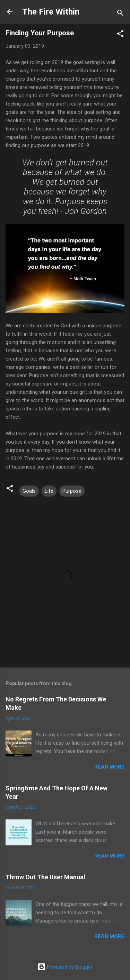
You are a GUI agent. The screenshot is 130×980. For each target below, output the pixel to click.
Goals (29, 491)
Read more (109, 767)
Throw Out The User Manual (45, 877)
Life (49, 491)
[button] (120, 35)
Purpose (72, 491)
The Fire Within (51, 12)
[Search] (120, 14)
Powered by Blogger (65, 967)
